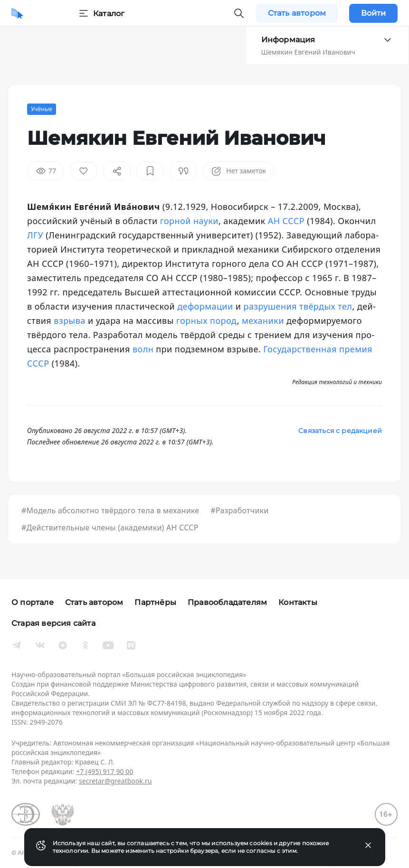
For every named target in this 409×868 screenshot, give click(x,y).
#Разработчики (239, 510)
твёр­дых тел (326, 306)
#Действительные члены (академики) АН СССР (110, 528)
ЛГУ (35, 235)
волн (143, 349)
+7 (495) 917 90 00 (105, 771)
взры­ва (69, 321)
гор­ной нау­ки (189, 221)
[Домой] (17, 13)
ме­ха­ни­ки (263, 321)
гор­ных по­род (207, 321)
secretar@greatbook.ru (115, 781)
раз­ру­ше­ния (270, 306)
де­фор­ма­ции (205, 306)
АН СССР (286, 221)
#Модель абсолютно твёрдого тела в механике (110, 510)
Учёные (42, 109)
